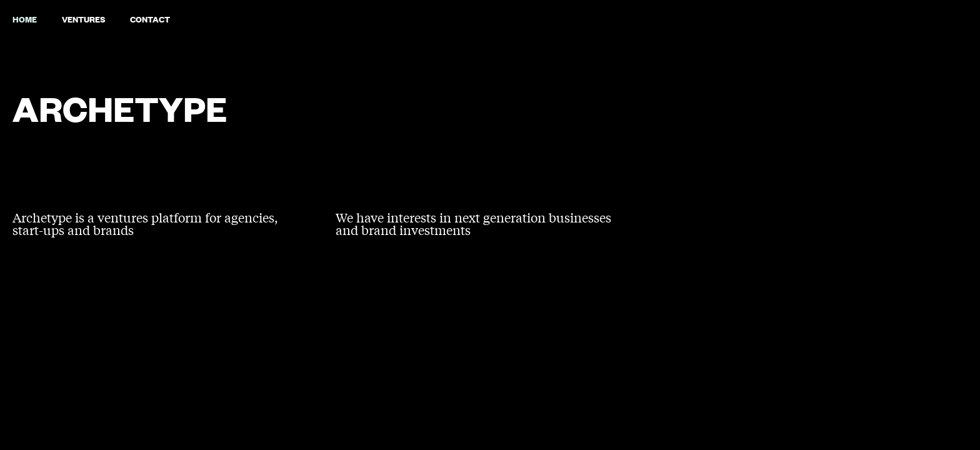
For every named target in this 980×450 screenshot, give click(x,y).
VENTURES (83, 19)
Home (25, 19)
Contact (150, 19)
